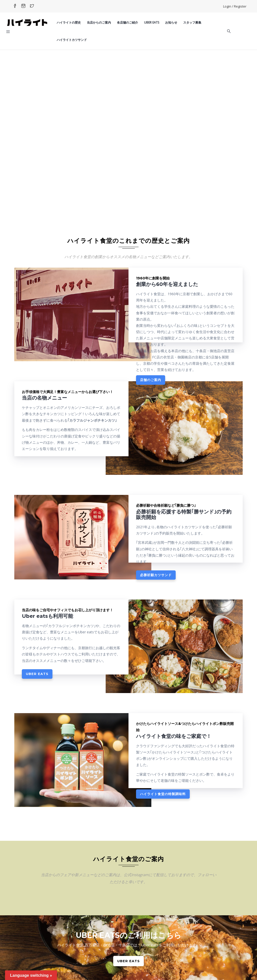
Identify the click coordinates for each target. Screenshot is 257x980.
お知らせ (171, 22)
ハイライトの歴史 (69, 22)
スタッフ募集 (192, 22)
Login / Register (235, 6)
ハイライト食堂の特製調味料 (163, 794)
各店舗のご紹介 (127, 22)
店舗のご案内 (151, 380)
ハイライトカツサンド (72, 40)
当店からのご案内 (99, 22)
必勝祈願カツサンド (156, 575)
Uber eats (152, 22)
